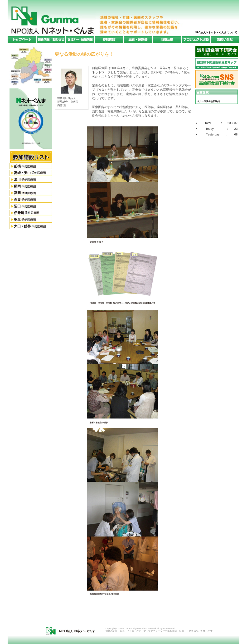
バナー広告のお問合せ (208, 101)
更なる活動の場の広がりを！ (84, 54)
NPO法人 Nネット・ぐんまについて (216, 32)
